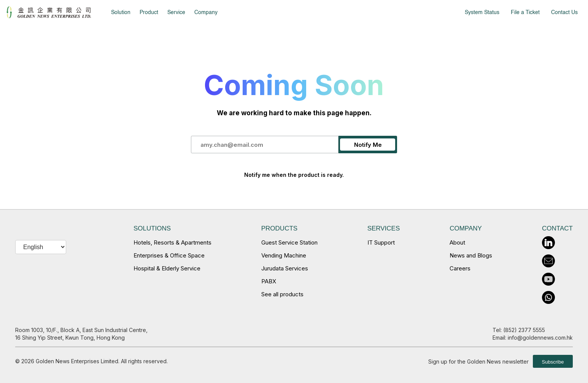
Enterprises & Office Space (169, 255)
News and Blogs (471, 255)
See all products (282, 294)
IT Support (381, 242)
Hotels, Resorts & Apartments (172, 242)
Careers (460, 268)
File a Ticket (525, 13)
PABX (269, 281)
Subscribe (553, 362)
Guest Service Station (289, 242)
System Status (482, 13)
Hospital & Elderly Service (167, 268)
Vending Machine (284, 255)
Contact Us (564, 13)
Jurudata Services (285, 268)
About (457, 242)
